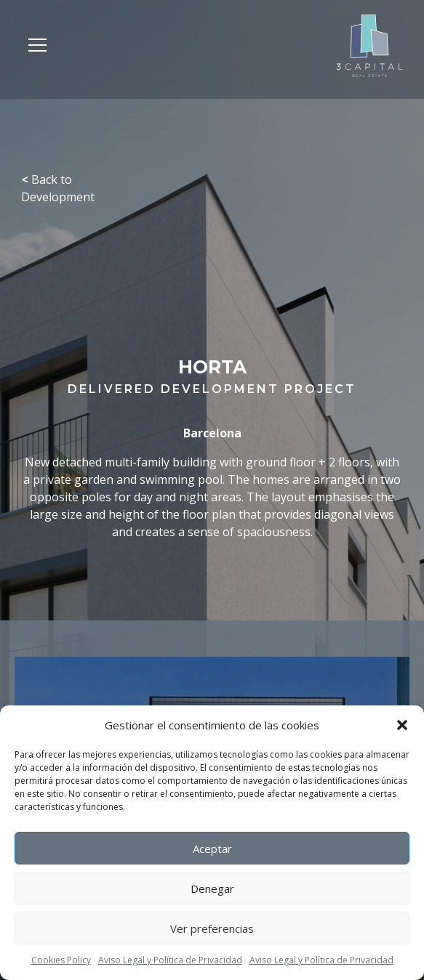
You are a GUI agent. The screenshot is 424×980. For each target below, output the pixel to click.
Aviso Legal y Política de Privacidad (170, 960)
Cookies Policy (61, 960)
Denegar (212, 888)
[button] (402, 725)
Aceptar (212, 849)
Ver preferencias (212, 928)
